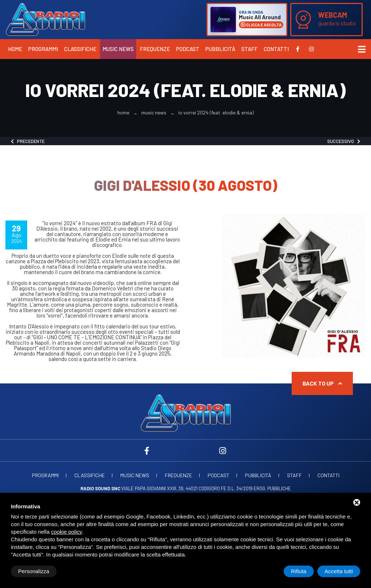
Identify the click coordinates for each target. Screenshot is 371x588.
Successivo (344, 141)
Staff (249, 49)
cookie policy (67, 532)
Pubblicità (220, 49)
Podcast (188, 49)
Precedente (28, 141)
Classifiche (80, 49)
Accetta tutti (339, 571)
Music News (118, 49)
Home (15, 49)
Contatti (276, 49)
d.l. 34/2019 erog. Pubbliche (259, 488)
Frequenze (155, 49)
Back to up (322, 383)
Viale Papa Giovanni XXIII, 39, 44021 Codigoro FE (153, 488)
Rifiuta (299, 571)
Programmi (43, 49)
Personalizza (34, 571)
